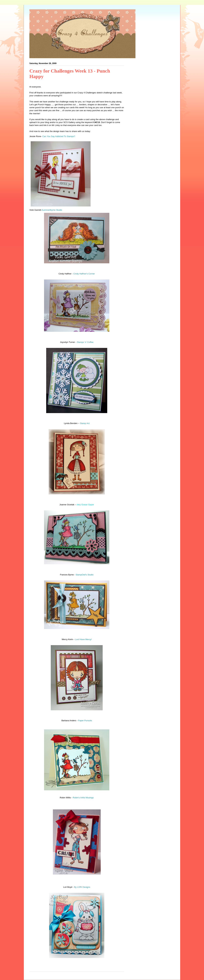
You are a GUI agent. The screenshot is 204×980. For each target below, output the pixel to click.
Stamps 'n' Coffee (85, 342)
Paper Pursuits (85, 720)
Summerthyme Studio (52, 210)
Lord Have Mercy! (83, 639)
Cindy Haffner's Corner (84, 274)
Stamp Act (85, 423)
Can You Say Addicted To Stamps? (59, 136)
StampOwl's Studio (84, 575)
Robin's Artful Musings (83, 798)
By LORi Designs (82, 887)
